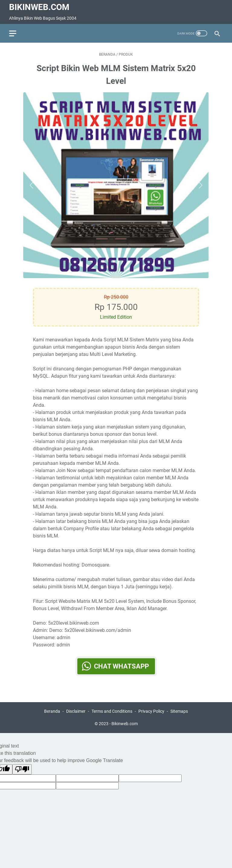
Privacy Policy (151, 711)
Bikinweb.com (39, 7)
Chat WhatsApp (121, 666)
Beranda (52, 711)
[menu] (16, 33)
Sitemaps (179, 711)
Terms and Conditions (112, 711)
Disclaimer (76, 711)
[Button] (33, 185)
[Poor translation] (22, 769)
